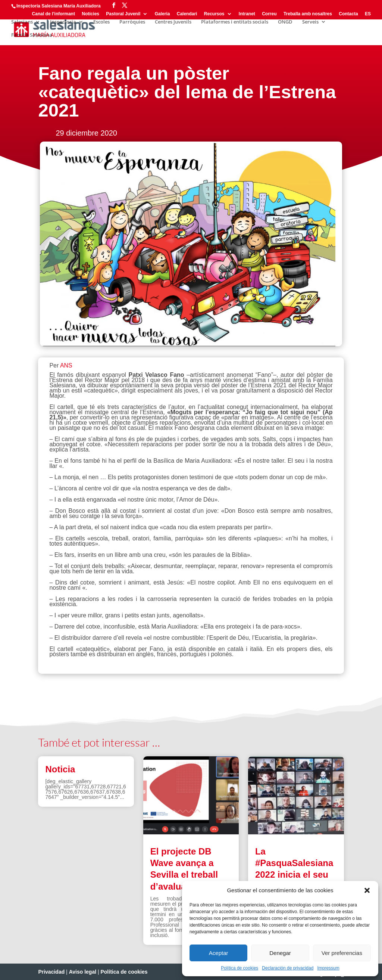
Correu (269, 14)
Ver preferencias (342, 953)
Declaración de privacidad (288, 968)
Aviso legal (83, 972)
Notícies (90, 14)
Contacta (348, 14)
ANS (66, 365)
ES (368, 14)
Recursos (214, 14)
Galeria (162, 14)
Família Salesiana (32, 35)
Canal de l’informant (54, 14)
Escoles (101, 22)
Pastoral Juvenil (123, 14)
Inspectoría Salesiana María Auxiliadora (59, 6)
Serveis (310, 22)
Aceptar (219, 953)
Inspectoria (63, 22)
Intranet (247, 14)
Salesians (22, 22)
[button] (367, 890)
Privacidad (51, 972)
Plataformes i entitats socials (235, 22)
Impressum (328, 968)
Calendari (187, 14)
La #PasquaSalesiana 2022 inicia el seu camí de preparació (294, 875)
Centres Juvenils (173, 22)
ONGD (285, 22)
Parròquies (132, 22)
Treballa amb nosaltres (308, 14)
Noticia (60, 769)
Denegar (280, 953)
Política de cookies (239, 968)
